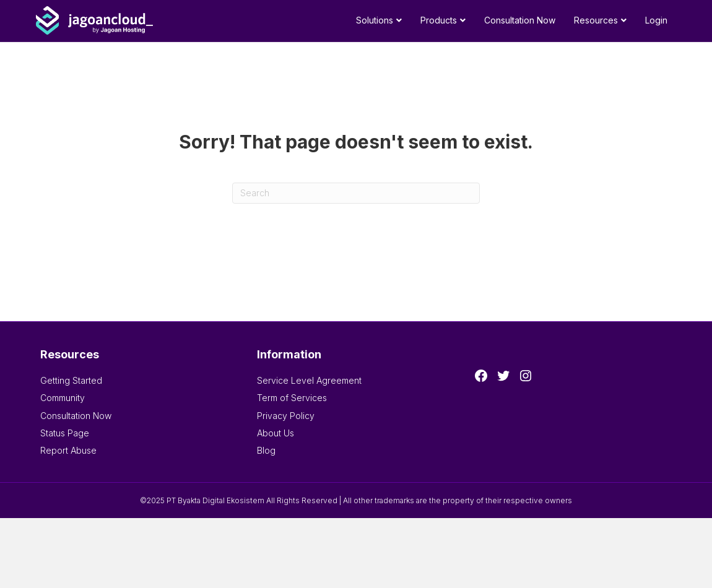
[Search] (356, 193)
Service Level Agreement (309, 380)
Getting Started (71, 380)
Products (439, 20)
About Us (276, 433)
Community (63, 398)
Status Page (65, 433)
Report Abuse (68, 450)
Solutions (375, 20)
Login (656, 20)
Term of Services (292, 398)
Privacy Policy (286, 416)
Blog (266, 450)
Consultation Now (520, 20)
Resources (596, 20)
